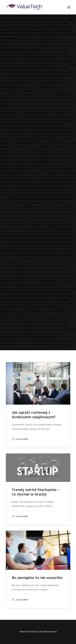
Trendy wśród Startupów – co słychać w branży (36, 492)
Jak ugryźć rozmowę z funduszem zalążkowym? (34, 415)
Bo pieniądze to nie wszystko (37, 578)
